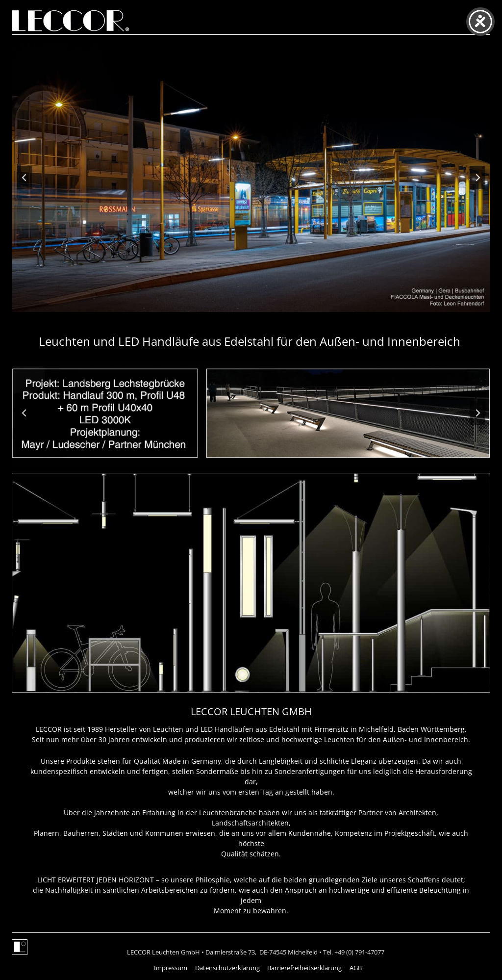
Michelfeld (376, 729)
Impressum (171, 968)
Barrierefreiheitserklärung (304, 968)
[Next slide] (477, 178)
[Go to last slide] (25, 178)
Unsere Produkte (68, 761)
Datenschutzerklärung (227, 968)
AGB (356, 968)
